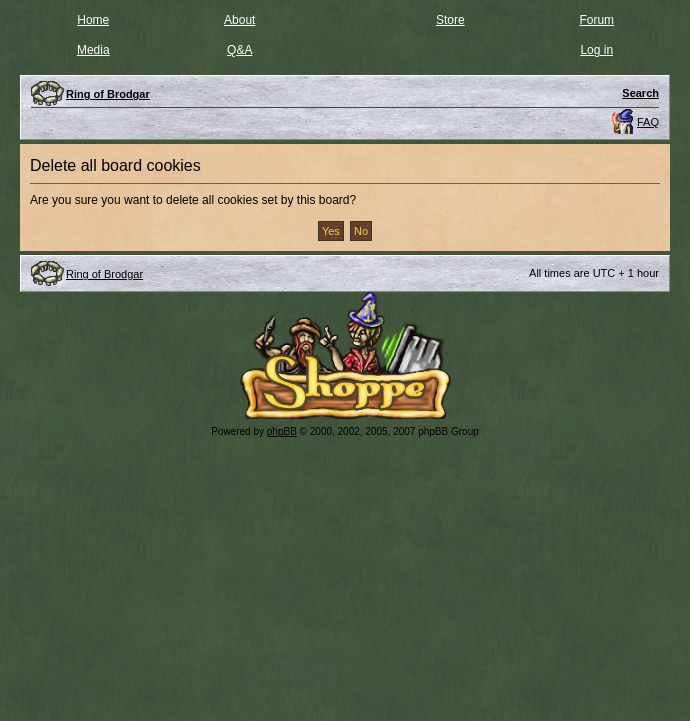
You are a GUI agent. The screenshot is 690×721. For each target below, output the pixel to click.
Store (450, 20)
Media (93, 50)
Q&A (239, 50)
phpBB (282, 431)
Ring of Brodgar (104, 274)
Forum (596, 20)
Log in (596, 50)
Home (93, 20)
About (239, 20)
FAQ (648, 122)
